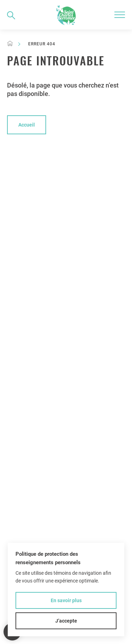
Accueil (27, 125)
